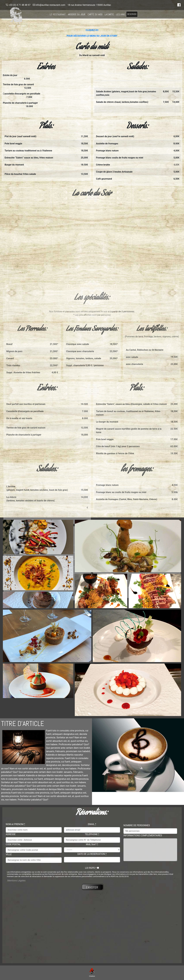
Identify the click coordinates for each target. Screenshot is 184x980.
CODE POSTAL (13, 844)
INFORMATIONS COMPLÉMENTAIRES (143, 835)
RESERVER (132, 14)
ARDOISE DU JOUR (77, 14)
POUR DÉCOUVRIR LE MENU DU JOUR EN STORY (92, 36)
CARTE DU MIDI (95, 14)
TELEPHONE (92, 834)
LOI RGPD (91, 868)
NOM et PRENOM (15, 824)
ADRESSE (11, 834)
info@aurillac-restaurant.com (49, 5)
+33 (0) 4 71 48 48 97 (18, 5)
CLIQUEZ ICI (92, 30)
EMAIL (92, 824)
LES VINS (121, 14)
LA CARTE (109, 14)
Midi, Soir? (92, 844)
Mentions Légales (16, 881)
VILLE (9, 854)
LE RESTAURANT (58, 14)
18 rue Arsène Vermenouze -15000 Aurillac (89, 5)
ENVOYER (92, 887)
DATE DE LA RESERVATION (92, 854)
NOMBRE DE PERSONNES (137, 825)
